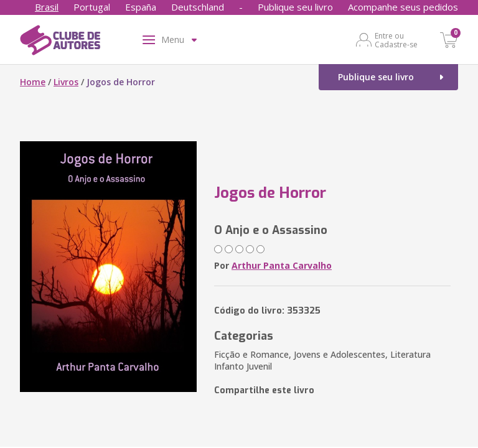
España (141, 7)
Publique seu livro (295, 7)
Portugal (92, 7)
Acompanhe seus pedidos (403, 7)
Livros (66, 82)
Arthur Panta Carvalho (282, 265)
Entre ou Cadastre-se (396, 40)
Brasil (47, 7)
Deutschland (198, 7)
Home (33, 82)
